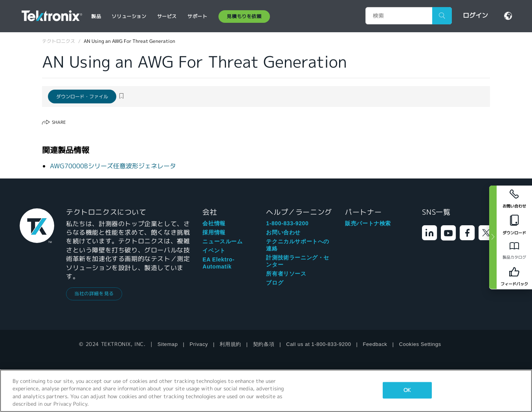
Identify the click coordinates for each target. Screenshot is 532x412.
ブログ (275, 283)
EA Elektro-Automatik (218, 263)
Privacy (199, 344)
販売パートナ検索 (368, 223)
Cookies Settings (420, 344)
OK (407, 390)
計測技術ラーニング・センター (298, 261)
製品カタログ (514, 257)
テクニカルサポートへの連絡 (298, 245)
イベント (214, 250)
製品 (96, 16)
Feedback (375, 344)
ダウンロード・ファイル (82, 97)
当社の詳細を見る (94, 293)
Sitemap (168, 344)
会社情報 (214, 223)
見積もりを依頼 (244, 16)
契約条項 (264, 344)
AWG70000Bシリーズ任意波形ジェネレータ (113, 166)
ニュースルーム (222, 241)
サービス (167, 16)
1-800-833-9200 (287, 223)
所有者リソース (286, 274)
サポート (197, 16)
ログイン (475, 16)
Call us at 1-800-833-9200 (318, 344)
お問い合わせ (283, 232)
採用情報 (214, 232)
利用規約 (230, 344)
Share (59, 122)
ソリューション (129, 16)
